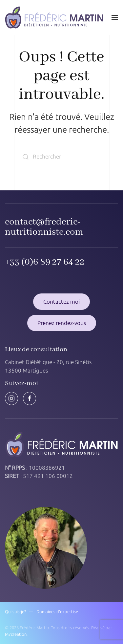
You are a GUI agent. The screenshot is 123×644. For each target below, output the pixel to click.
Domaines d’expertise (57, 612)
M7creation (16, 634)
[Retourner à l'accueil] (54, 17)
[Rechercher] (62, 157)
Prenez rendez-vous (62, 323)
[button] (115, 17)
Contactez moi (61, 302)
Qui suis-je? (15, 612)
